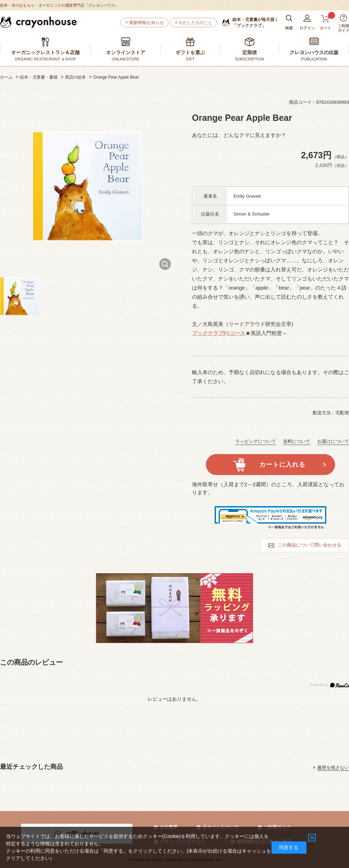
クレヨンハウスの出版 (314, 52)
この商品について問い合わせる (310, 545)
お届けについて (333, 441)
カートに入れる (282, 465)
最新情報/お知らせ (146, 23)
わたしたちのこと (195, 23)
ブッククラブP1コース (219, 333)
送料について (297, 441)
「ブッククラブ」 (255, 22)
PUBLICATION (314, 59)
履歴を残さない (333, 767)
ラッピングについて (256, 441)
